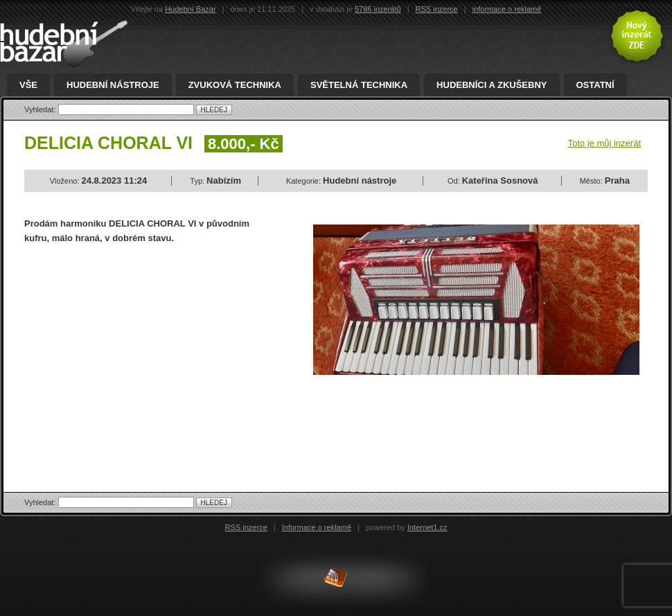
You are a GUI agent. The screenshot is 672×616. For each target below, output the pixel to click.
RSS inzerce (437, 9)
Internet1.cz (427, 527)
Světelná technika (359, 85)
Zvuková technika (235, 85)
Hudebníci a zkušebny (492, 85)
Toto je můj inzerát (605, 143)
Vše (28, 85)
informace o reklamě (507, 9)
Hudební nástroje (113, 85)
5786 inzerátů (378, 9)
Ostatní (595, 85)
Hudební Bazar (190, 9)
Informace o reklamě (317, 527)
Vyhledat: (41, 109)
